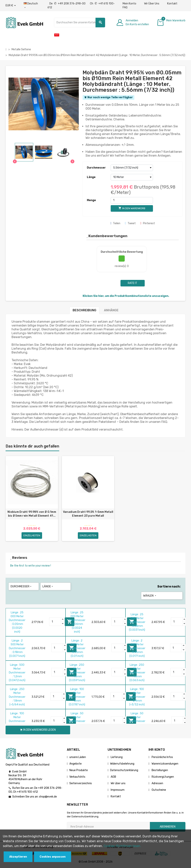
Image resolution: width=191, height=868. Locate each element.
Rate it (132, 283)
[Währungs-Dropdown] (11, 6)
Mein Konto (129, 4)
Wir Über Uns (152, 4)
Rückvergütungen (162, 777)
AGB (113, 777)
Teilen (115, 223)
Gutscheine (159, 790)
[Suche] (80, 23)
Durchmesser (96, 168)
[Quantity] (55, 622)
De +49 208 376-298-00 (68, 4)
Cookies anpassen (53, 857)
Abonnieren (168, 827)
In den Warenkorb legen (38, 730)
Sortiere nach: (169, 587)
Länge (91, 177)
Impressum (117, 790)
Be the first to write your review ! (31, 566)
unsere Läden (78, 758)
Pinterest (148, 223)
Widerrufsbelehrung (122, 764)
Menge (91, 200)
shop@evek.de (48, 797)
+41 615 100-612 (27, 792)
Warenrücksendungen (165, 764)
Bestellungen (159, 771)
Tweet (130, 223)
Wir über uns (118, 784)
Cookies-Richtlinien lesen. (122, 846)
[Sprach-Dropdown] (32, 6)
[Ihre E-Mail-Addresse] (108, 827)
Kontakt (172, 4)
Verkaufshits (77, 777)
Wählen (150, 596)
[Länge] (132, 177)
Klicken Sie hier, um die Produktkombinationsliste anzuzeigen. (126, 296)
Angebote (76, 764)
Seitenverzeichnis (81, 784)
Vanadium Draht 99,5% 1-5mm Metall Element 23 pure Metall (88, 514)
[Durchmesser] (132, 168)
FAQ (125, 7)
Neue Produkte (79, 771)
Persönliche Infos (162, 758)
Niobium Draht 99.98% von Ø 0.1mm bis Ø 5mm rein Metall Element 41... (32, 514)
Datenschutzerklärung (124, 771)
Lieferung (116, 758)
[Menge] (132, 200)
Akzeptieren (18, 857)
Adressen (157, 784)
